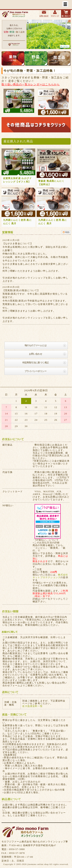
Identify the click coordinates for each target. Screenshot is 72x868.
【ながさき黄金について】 (18, 244)
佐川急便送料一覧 (32, 706)
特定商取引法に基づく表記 (36, 363)
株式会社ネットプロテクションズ (50, 576)
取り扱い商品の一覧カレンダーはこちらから (31, 84)
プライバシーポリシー (36, 371)
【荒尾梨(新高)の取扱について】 (21, 290)
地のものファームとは (36, 345)
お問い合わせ (36, 354)
